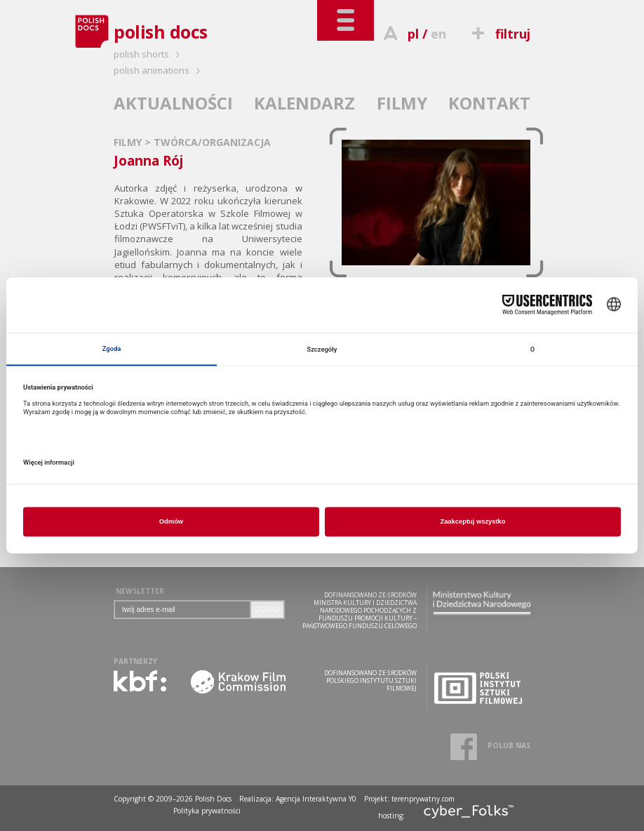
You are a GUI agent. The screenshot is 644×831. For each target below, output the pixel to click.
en (438, 34)
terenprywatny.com (423, 799)
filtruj (499, 34)
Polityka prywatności (207, 811)
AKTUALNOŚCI (173, 103)
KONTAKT (489, 103)
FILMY (402, 103)
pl (413, 34)
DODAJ (267, 610)
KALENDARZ (304, 103)
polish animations (159, 70)
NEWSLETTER (140, 591)
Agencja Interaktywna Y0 (316, 799)
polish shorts (149, 54)
